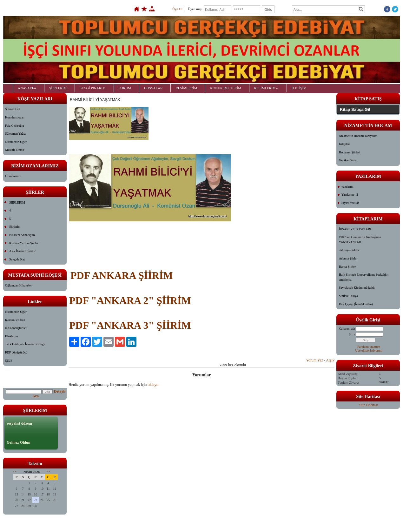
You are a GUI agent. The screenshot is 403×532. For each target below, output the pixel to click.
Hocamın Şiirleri (350, 152)
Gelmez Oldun (18, 442)
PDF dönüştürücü (16, 352)
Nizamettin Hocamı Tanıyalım (358, 136)
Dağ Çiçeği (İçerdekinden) (356, 304)
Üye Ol (177, 9)
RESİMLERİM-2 (266, 88)
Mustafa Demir (15, 150)
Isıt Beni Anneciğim (22, 235)
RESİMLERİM (186, 88)
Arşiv (330, 360)
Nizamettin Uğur (16, 142)
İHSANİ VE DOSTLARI (355, 229)
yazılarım (347, 187)
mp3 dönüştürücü (16, 328)
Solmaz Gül (13, 109)
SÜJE (9, 361)
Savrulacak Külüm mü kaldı (357, 288)
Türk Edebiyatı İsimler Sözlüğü (25, 344)
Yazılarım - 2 (350, 195)
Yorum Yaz (315, 360)
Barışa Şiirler (347, 267)
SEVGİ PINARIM (93, 88)
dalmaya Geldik (349, 250)
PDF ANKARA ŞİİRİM (122, 275)
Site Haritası (369, 405)
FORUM (125, 88)
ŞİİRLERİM (58, 88)
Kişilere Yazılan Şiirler (24, 243)
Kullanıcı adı (347, 329)
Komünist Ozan (15, 320)
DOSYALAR (153, 88)
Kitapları (345, 144)
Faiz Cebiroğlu (15, 126)
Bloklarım (12, 336)
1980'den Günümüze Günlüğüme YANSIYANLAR (360, 240)
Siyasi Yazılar (350, 203)
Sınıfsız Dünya (348, 296)
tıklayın (153, 385)
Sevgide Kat (17, 259)
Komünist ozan (15, 117)
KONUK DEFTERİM (225, 88)
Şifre (352, 334)
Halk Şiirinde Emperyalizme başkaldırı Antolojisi (364, 277)
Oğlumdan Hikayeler (18, 285)
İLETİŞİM (299, 88)
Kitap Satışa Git (355, 109)
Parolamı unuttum (369, 347)
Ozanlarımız (13, 176)
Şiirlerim (15, 227)
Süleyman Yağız (15, 134)
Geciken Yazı (347, 160)
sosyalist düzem (19, 423)
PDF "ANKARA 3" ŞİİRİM (130, 325)
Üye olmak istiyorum (369, 350)
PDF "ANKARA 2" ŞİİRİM (130, 300)
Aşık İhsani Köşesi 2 (22, 251)
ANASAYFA (27, 88)
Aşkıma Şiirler (348, 258)
